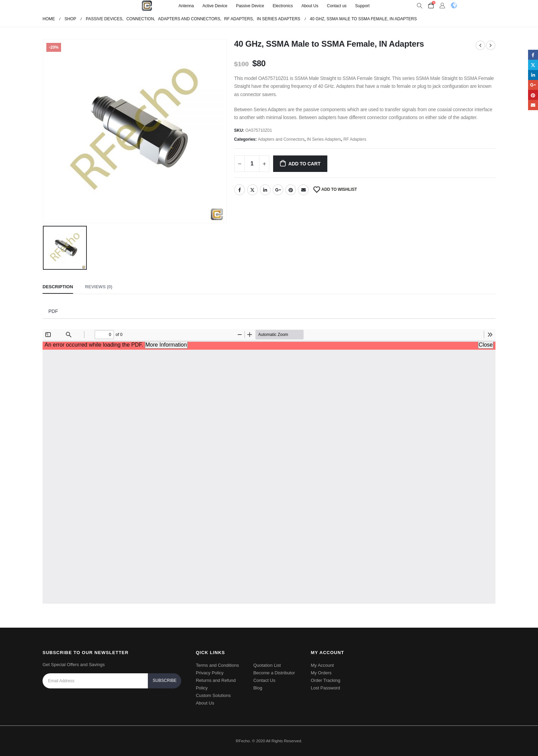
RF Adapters (355, 139)
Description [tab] (58, 287)
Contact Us (264, 680)
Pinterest (291, 190)
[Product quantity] (252, 164)
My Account (322, 665)
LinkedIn (265, 190)
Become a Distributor (274, 673)
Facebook (239, 190)
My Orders (321, 673)
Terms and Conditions (218, 665)
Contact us (337, 6)
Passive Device (250, 6)
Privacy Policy (210, 673)
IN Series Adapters (324, 139)
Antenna (186, 6)
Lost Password (325, 688)
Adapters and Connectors (281, 139)
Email (303, 190)
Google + (278, 190)
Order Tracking (326, 680)
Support (362, 6)
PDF (53, 311)
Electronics (283, 6)
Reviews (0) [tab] (99, 287)
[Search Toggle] (419, 6)
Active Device (215, 6)
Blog (258, 688)
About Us (310, 6)
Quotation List (267, 665)
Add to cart (304, 164)
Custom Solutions (213, 695)
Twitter (253, 190)
